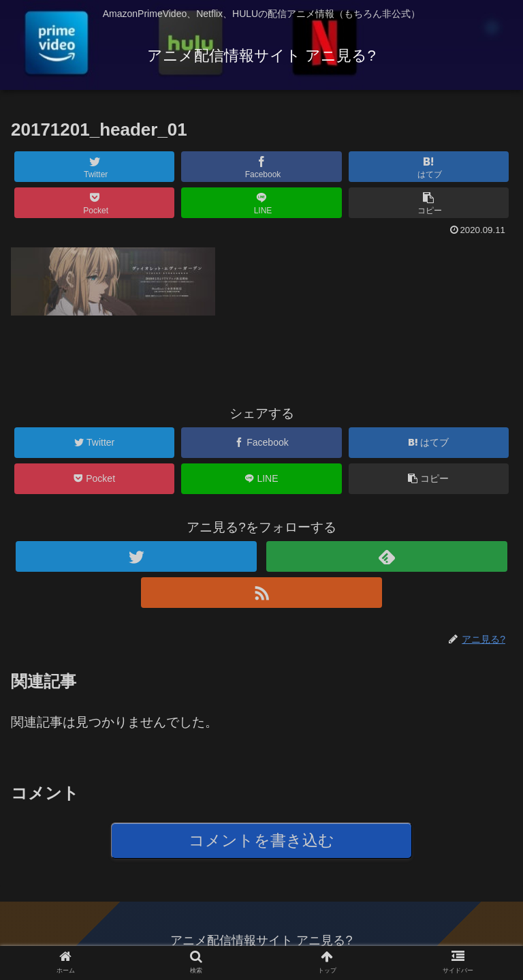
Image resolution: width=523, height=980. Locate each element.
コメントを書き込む (261, 840)
